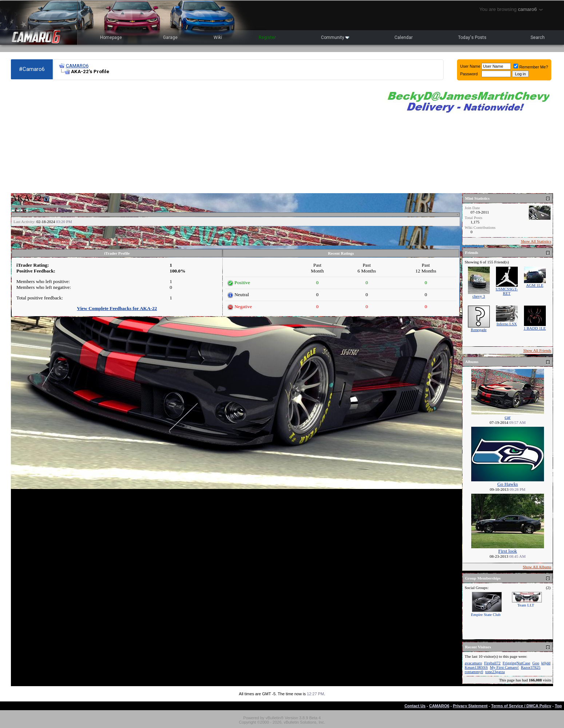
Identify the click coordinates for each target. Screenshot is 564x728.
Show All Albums (537, 567)
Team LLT (526, 605)
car (508, 417)
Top (558, 706)
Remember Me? (531, 67)
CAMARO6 (77, 66)
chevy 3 (479, 296)
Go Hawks (508, 484)
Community (335, 37)
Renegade (479, 330)
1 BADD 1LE (535, 328)
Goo (536, 663)
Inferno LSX (507, 324)
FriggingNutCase (516, 663)
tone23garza (495, 672)
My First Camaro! (504, 667)
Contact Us (415, 706)
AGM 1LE (535, 285)
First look (507, 551)
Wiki (218, 37)
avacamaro (473, 663)
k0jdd (546, 663)
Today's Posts (472, 37)
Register (267, 37)
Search (538, 37)
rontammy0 (474, 672)
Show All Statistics (536, 241)
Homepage (111, 37)
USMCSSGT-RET (507, 291)
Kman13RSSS (476, 667)
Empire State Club (486, 614)
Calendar (404, 37)
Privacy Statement (470, 706)
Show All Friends (537, 350)
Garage (170, 37)
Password (469, 74)
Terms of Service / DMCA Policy (521, 706)
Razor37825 (531, 667)
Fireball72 (492, 663)
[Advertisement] (193, 137)
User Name (470, 66)
